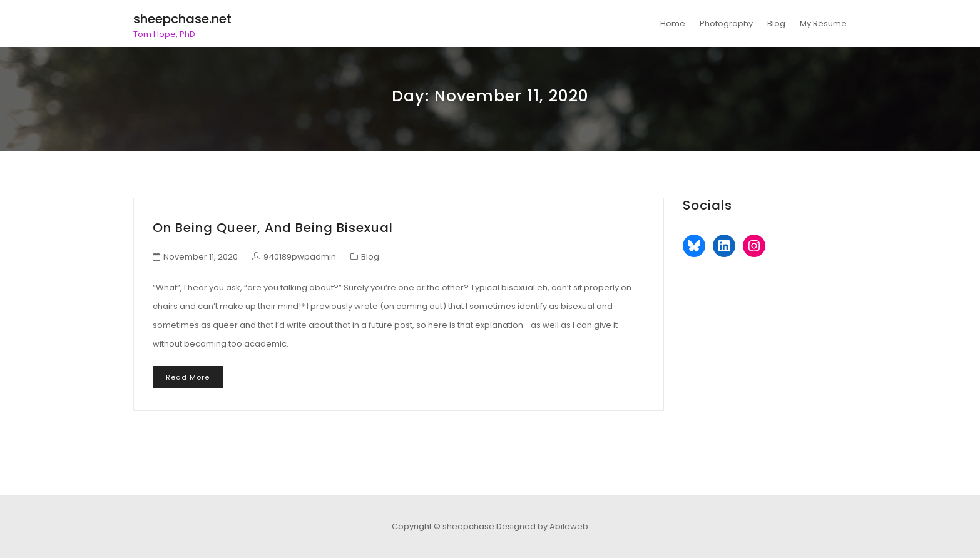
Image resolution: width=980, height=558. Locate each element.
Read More (188, 377)
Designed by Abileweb (542, 526)
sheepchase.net (182, 19)
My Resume (823, 23)
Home (673, 23)
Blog (776, 23)
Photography (726, 23)
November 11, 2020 (201, 257)
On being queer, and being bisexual (273, 228)
